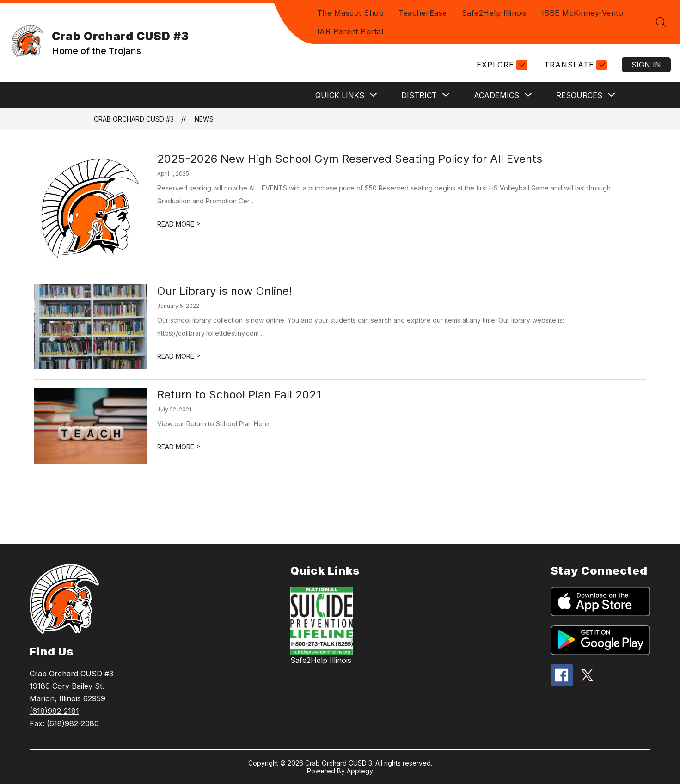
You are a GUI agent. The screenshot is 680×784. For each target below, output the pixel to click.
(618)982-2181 (54, 711)
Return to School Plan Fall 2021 (239, 395)
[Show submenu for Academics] (496, 95)
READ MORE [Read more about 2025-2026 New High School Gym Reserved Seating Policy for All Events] (179, 224)
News (204, 119)
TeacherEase (423, 13)
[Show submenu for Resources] (579, 95)
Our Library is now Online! (225, 291)
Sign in (646, 65)
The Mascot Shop (351, 13)
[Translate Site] (574, 65)
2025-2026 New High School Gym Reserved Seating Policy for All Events (350, 159)
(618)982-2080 (73, 723)
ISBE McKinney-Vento (583, 13)
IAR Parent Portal (350, 31)
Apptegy (360, 771)
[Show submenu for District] (419, 95)
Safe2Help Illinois (494, 13)
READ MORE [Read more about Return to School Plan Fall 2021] (179, 447)
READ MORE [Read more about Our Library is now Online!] (179, 356)
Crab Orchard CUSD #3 (134, 119)
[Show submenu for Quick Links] (340, 95)
